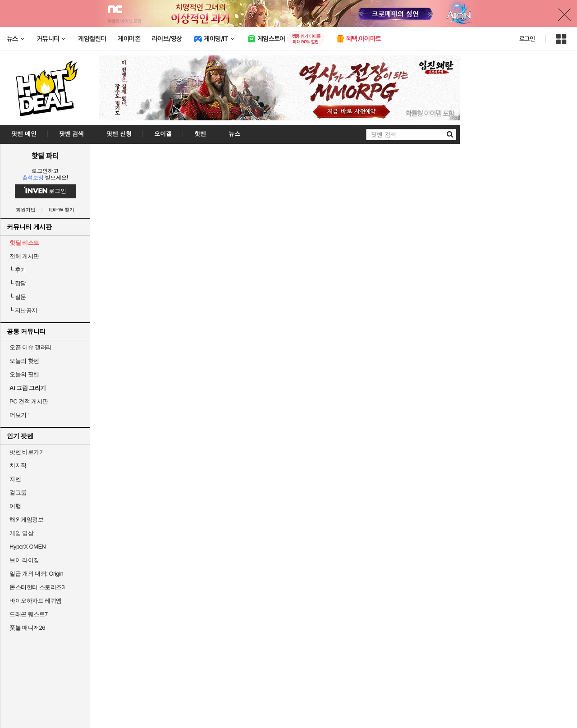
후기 (18, 270)
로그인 (527, 39)
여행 (15, 506)
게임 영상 (21, 533)
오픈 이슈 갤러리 (31, 347)
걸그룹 (18, 492)
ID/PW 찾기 (62, 210)
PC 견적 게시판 (29, 401)
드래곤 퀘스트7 (29, 614)
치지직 (18, 465)
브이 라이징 (24, 560)
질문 (18, 297)
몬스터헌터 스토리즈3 (37, 587)
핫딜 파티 (45, 156)
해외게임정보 (26, 520)
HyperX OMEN (27, 547)
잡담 (18, 283)
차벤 (15, 479)
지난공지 (23, 310)
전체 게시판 (24, 256)
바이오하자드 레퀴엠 (36, 601)
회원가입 (26, 210)
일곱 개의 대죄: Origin (36, 574)
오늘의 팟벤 (24, 374)
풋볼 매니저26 (27, 628)
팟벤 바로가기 (27, 452)
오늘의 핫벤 (24, 361)
